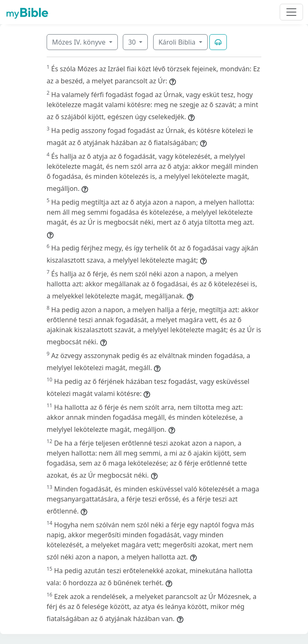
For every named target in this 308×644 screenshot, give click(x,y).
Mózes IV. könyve (80, 42)
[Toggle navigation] (291, 12)
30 (133, 42)
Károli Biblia (178, 42)
